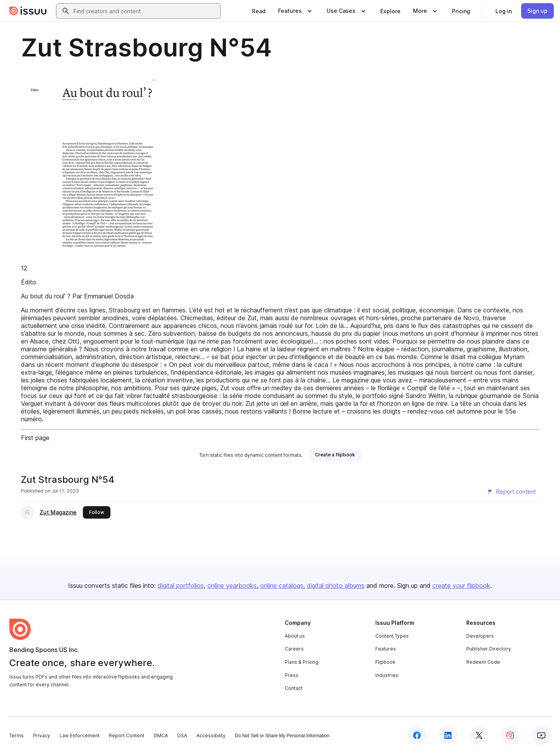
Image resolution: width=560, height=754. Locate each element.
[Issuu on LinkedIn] (448, 735)
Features (386, 649)
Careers (294, 649)
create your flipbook (461, 586)
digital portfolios (181, 586)
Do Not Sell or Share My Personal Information (282, 736)
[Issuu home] (28, 11)
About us (295, 636)
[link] (259, 11)
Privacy (42, 736)
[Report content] (511, 492)
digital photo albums (336, 586)
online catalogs (282, 586)
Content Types (392, 636)
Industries (387, 675)
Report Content (127, 736)
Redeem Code (483, 662)
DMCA (161, 736)
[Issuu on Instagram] (510, 735)
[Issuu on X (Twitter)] (479, 735)
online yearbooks (232, 586)
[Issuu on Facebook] (417, 735)
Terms (17, 736)
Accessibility (211, 736)
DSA (182, 736)
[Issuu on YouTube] (541, 735)
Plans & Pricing (302, 662)
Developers (480, 636)
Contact (294, 688)
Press (291, 675)
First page (35, 438)
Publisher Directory (489, 649)
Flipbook (385, 662)
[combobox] (145, 11)
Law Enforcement (80, 736)
